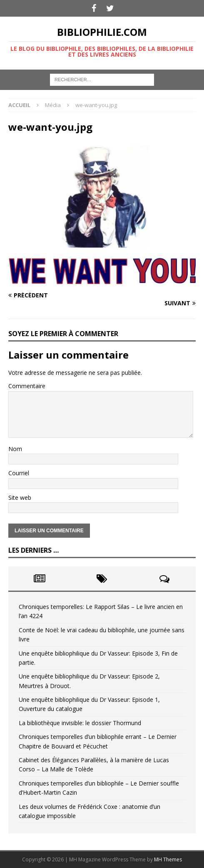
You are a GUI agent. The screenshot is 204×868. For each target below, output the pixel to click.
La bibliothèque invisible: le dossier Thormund (80, 723)
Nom (15, 449)
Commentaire (27, 386)
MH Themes (168, 859)
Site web (20, 498)
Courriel (19, 473)
